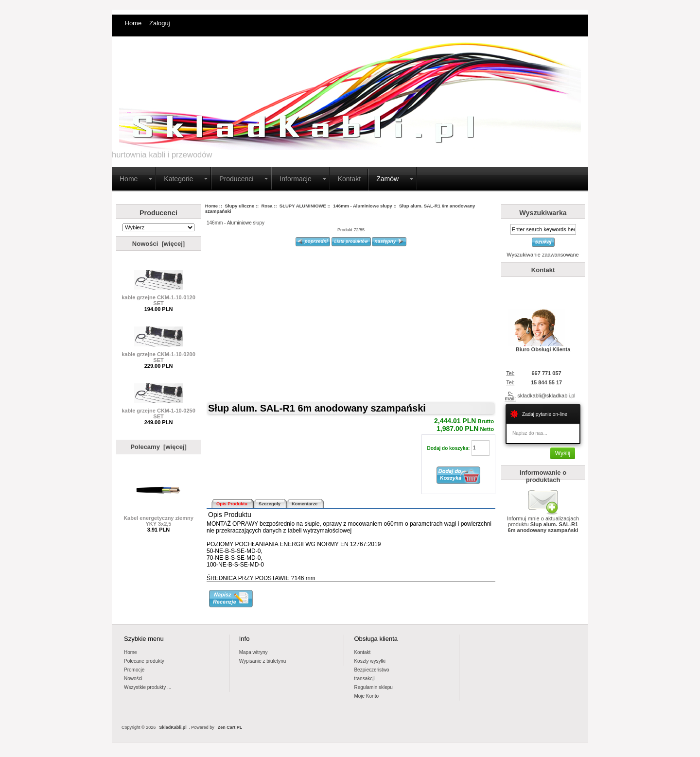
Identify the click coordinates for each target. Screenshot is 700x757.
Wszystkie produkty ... (148, 687)
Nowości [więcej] (158, 244)
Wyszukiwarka (543, 213)
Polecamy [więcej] (158, 447)
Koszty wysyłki (369, 661)
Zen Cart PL (230, 727)
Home (133, 23)
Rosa (267, 206)
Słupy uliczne (239, 206)
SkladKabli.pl (173, 727)
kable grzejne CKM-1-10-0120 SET (158, 298)
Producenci (236, 179)
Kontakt (349, 179)
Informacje (295, 179)
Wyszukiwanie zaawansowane (542, 255)
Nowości (133, 679)
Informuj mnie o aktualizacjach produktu (543, 522)
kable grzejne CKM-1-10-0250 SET (158, 411)
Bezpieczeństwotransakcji (371, 674)
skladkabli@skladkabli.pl (546, 396)
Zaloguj (160, 23)
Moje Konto (366, 696)
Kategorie (178, 179)
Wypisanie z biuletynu (263, 661)
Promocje (134, 670)
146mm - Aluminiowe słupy (363, 206)
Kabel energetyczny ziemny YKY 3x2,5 (158, 518)
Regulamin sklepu (373, 687)
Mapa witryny (254, 652)
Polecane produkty (144, 661)
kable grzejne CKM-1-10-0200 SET (158, 355)
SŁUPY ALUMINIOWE (303, 206)
